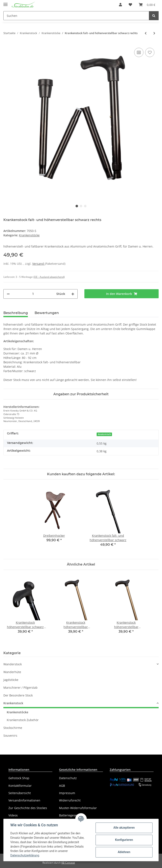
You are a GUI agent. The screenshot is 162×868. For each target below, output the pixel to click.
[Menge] (33, 294)
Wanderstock (13, 664)
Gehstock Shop (19, 778)
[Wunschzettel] (130, 5)
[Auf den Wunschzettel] (150, 52)
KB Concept (68, 863)
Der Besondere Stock (18, 695)
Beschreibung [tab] (16, 313)
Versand (38, 264)
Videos (13, 815)
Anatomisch (104, 434)
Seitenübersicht (20, 793)
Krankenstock (13, 703)
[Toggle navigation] (5, 3)
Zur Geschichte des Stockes (28, 808)
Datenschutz (68, 778)
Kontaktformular (20, 786)
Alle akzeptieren (124, 828)
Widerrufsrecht (70, 800)
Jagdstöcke (11, 680)
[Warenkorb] (147, 5)
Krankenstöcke (29, 235)
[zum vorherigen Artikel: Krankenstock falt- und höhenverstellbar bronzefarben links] (146, 33)
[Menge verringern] (8, 294)
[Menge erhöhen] (73, 294)
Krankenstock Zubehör (23, 720)
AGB (62, 786)
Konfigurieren (124, 840)
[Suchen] (76, 16)
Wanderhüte (12, 672)
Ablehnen (124, 852)
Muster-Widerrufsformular (78, 808)
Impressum (67, 793)
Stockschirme (13, 728)
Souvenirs (10, 736)
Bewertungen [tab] (47, 313)
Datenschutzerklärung (25, 855)
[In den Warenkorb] (121, 294)
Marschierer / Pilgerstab (20, 688)
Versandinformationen (24, 800)
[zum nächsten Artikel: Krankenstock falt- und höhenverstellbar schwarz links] (154, 33)
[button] (120, 5)
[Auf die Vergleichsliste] (139, 52)
